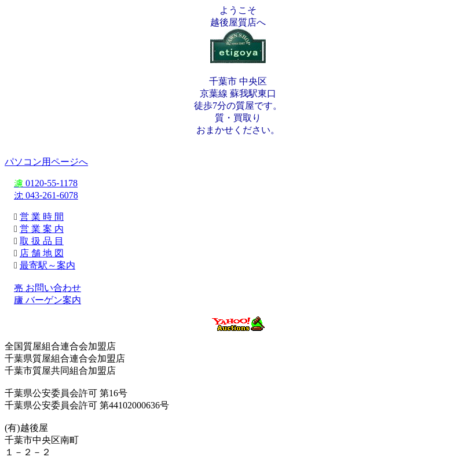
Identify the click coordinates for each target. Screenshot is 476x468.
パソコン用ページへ (46, 162)
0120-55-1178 (46, 183)
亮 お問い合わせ (47, 288)
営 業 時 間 (42, 217)
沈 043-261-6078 (46, 195)
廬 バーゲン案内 (47, 300)
